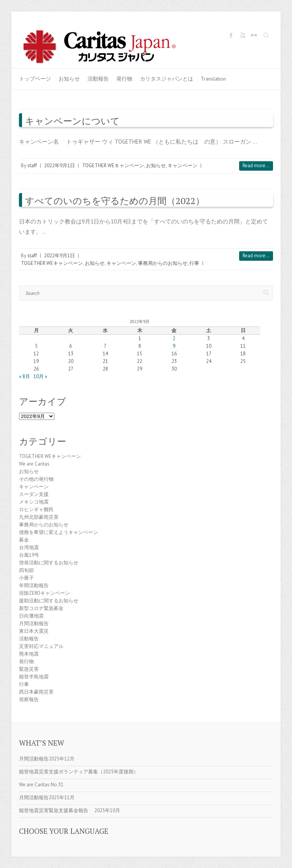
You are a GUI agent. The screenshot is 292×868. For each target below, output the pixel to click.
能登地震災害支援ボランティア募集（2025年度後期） (79, 772)
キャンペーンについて (72, 121)
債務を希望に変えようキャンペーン (59, 532)
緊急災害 (29, 669)
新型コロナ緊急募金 (41, 608)
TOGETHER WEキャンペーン (113, 166)
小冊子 (26, 578)
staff (32, 166)
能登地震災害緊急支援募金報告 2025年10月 (70, 810)
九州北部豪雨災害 (39, 517)
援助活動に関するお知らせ (49, 601)
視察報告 (29, 699)
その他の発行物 (36, 479)
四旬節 (26, 570)
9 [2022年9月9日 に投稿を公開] (174, 346)
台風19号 (29, 555)
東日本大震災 (34, 631)
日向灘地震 (31, 616)
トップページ (35, 79)
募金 (24, 540)
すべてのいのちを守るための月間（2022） (115, 201)
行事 (194, 263)
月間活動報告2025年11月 (47, 798)
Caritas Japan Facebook (231, 35)
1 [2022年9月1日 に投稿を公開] (140, 338)
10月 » (40, 376)
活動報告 (98, 79)
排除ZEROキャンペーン (44, 593)
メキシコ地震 (34, 502)
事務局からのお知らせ (163, 263)
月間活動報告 (34, 623)
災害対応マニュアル (41, 646)
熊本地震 (29, 654)
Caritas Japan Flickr (254, 35)
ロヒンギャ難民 (36, 509)
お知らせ (69, 79)
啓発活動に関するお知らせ (49, 563)
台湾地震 (29, 547)
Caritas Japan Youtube (243, 35)
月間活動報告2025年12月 (47, 759)
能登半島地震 (34, 677)
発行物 (124, 79)
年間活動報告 (34, 585)
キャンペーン (182, 166)
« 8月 (25, 376)
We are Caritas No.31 (41, 785)
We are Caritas (34, 464)
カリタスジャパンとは (167, 79)
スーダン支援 (34, 494)
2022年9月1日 (60, 166)
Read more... (256, 166)
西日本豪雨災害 (36, 692)
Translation (213, 79)
